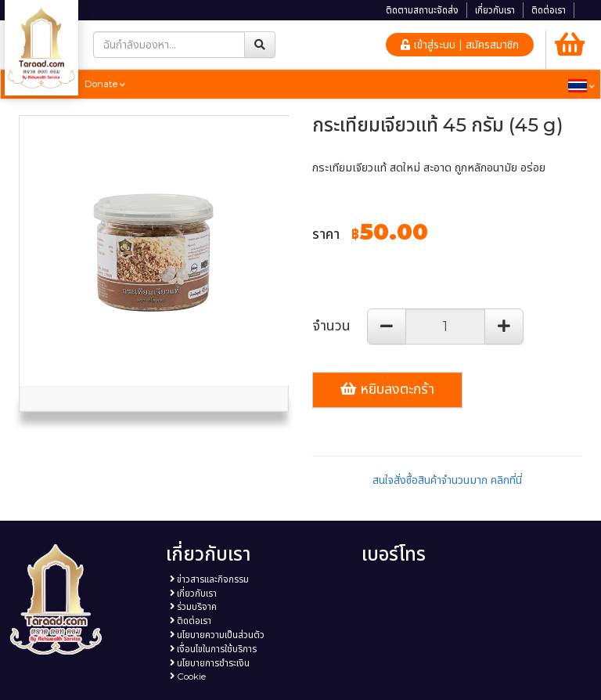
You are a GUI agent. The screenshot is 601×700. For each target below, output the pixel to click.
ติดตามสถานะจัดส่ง (422, 10)
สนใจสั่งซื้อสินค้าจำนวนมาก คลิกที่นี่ (447, 480)
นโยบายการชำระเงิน (210, 663)
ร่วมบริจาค (193, 607)
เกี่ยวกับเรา (495, 10)
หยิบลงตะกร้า (387, 389)
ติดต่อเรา (549, 10)
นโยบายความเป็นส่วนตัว (217, 635)
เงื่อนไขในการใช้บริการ (213, 649)
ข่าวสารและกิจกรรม (209, 579)
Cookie (188, 677)
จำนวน (331, 326)
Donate (105, 84)
